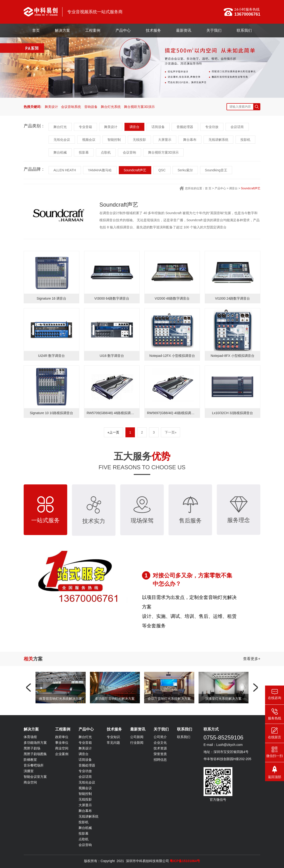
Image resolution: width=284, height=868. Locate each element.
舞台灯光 (60, 127)
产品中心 (123, 30)
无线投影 (139, 140)
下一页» (171, 432)
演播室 (29, 771)
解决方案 (62, 30)
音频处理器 (185, 127)
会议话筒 (237, 127)
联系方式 (211, 729)
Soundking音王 (216, 170)
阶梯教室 (30, 760)
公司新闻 (137, 737)
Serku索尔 (185, 170)
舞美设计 (51, 107)
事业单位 (62, 743)
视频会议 (89, 140)
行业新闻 (137, 743)
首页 (36, 30)
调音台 (134, 127)
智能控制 (114, 140)
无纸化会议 (62, 140)
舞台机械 (60, 152)
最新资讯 (184, 30)
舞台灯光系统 (111, 107)
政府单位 (62, 737)
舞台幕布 (190, 140)
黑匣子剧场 (32, 748)
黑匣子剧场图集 (35, 754)
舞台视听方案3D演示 (139, 107)
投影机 (245, 140)
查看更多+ (252, 659)
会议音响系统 (71, 107)
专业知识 (113, 737)
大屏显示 (165, 140)
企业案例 (62, 754)
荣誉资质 (160, 754)
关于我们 (214, 30)
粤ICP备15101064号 (185, 861)
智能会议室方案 (35, 777)
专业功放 (212, 127)
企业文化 (160, 743)
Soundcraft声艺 (135, 170)
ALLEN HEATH (65, 170)
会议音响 (129, 152)
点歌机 (106, 152)
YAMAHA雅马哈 (100, 170)
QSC (162, 170)
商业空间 (30, 782)
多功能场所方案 (35, 743)
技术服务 (153, 30)
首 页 (208, 188)
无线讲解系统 (218, 140)
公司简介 (160, 737)
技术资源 (160, 748)
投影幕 (84, 152)
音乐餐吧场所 (34, 765)
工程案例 (93, 30)
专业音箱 (85, 127)
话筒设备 (158, 127)
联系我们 (244, 30)
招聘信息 (160, 760)
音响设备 (91, 107)
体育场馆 (30, 737)
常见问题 (113, 743)
